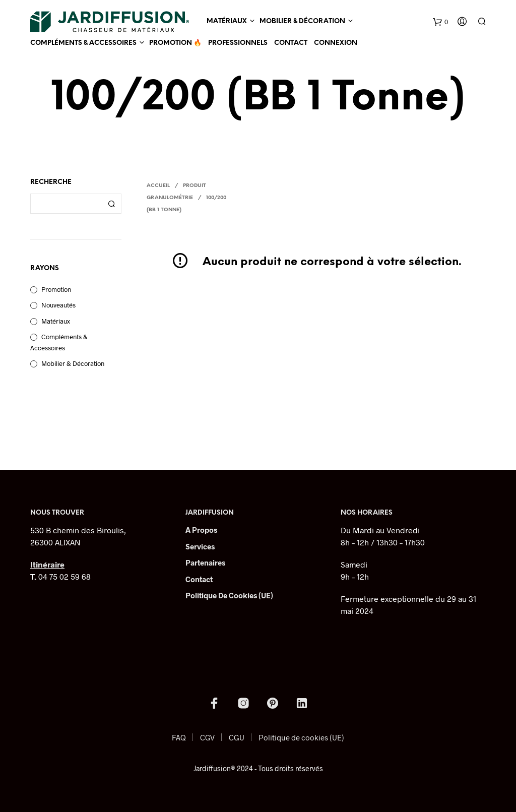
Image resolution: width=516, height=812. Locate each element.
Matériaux (227, 21)
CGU (237, 737)
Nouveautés (58, 305)
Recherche (111, 204)
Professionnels (238, 43)
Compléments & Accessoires (83, 43)
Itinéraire (47, 564)
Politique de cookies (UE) (229, 595)
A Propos (201, 530)
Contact (291, 43)
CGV (207, 737)
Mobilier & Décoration (302, 21)
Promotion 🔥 (175, 43)
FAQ (179, 737)
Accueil (158, 186)
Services (200, 546)
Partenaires (205, 563)
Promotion (56, 289)
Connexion (336, 43)
